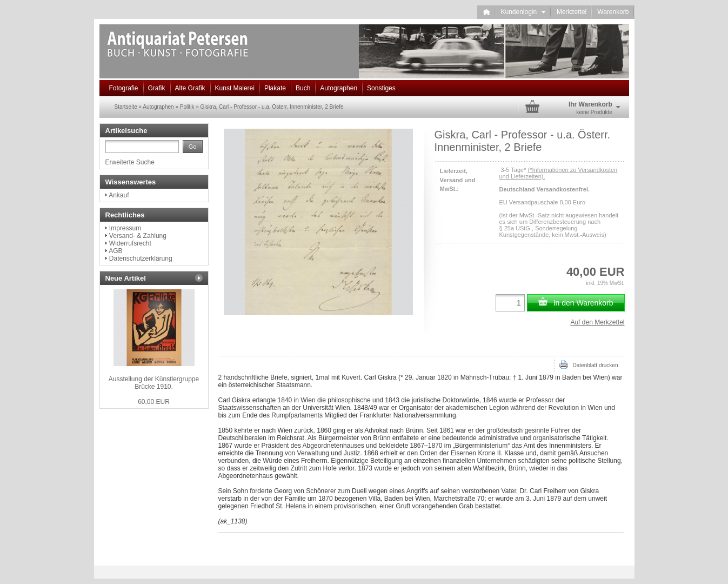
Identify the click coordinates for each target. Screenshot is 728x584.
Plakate (275, 88)
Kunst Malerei (235, 88)
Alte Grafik (190, 88)
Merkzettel (572, 12)
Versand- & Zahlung (138, 236)
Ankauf (119, 195)
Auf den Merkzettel (597, 322)
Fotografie (124, 88)
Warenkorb (613, 12)
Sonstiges (381, 88)
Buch (303, 88)
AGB (115, 251)
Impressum (125, 228)
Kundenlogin (523, 12)
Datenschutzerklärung (141, 258)
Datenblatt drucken (589, 364)
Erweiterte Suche (130, 162)
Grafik (157, 88)
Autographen (339, 88)
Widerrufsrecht (130, 243)
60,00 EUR (154, 402)
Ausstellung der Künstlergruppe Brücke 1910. (154, 383)
